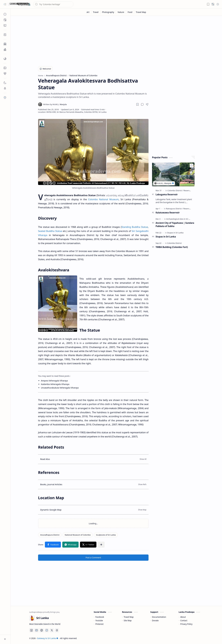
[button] (5, 4)
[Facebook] (31, 630)
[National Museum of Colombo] (78, 535)
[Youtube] (37, 630)
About (183, 617)
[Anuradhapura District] (50, 535)
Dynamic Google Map (51, 510)
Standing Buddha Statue (135, 227)
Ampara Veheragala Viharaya (54, 381)
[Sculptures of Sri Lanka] (106, 535)
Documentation (159, 617)
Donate (155, 620)
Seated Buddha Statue (50, 231)
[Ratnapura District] (174, 209)
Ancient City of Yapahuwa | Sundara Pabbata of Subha (175, 224)
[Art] (88, 12)
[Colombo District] (175, 190)
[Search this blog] (53, 4)
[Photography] (108, 12)
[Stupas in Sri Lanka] (175, 233)
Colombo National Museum (103, 199)
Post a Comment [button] (93, 558)
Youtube (99, 620)
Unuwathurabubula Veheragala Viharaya (60, 388)
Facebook (100, 617)
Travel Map (129, 617)
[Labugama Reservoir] (173, 174)
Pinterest (99, 624)
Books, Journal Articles (51, 484)
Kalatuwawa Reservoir (168, 213)
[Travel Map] (141, 12)
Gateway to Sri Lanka (48, 638)
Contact (184, 620)
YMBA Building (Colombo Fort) (172, 247)
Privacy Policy (186, 624)
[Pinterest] (42, 630)
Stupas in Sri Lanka (166, 237)
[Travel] (96, 12)
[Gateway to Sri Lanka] (19, 4)
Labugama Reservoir (167, 194)
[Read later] (137, 104)
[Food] (130, 12)
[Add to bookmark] (192, 166)
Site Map (128, 620)
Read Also (45, 459)
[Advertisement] (114, 40)
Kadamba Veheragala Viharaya (55, 384)
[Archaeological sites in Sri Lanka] (181, 219)
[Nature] (121, 12)
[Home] (5, 14)
